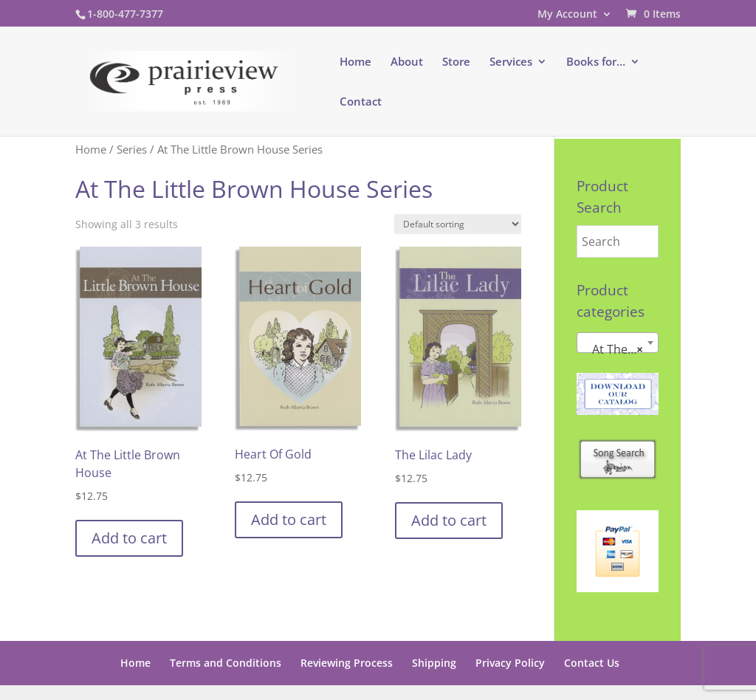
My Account (567, 15)
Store (456, 62)
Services (511, 62)
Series (132, 149)
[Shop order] (458, 224)
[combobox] (618, 343)
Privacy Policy (510, 663)
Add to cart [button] (129, 538)
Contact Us (592, 663)
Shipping (434, 663)
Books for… (596, 62)
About (407, 62)
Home (355, 62)
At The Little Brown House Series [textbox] (621, 349)
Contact (361, 102)
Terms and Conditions (226, 663)
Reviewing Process (347, 663)
